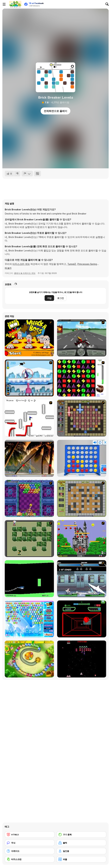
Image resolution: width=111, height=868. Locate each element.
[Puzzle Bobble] (29, 498)
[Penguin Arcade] (29, 378)
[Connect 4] (82, 458)
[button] (8, 268)
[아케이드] (30, 851)
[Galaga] (82, 659)
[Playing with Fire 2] (82, 418)
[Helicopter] (29, 579)
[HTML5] (30, 835)
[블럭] (81, 843)
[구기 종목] (81, 835)
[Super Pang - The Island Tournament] (29, 458)
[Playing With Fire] (82, 498)
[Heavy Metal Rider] (82, 338)
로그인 (61, 298)
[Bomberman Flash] (29, 539)
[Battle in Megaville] (82, 579)
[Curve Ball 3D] (82, 619)
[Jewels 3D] (82, 378)
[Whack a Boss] (29, 338)
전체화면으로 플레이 (55, 111)
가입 (49, 298)
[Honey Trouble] (29, 659)
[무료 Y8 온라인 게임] (15, 4)
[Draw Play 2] (29, 418)
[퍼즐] (81, 859)
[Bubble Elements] (29, 619)
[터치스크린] (30, 859)
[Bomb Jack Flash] (82, 539)
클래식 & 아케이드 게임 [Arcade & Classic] (25, 273)
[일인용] (81, 851)
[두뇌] (30, 843)
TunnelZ (72, 264)
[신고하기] (27, 174)
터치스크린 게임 (21, 264)
